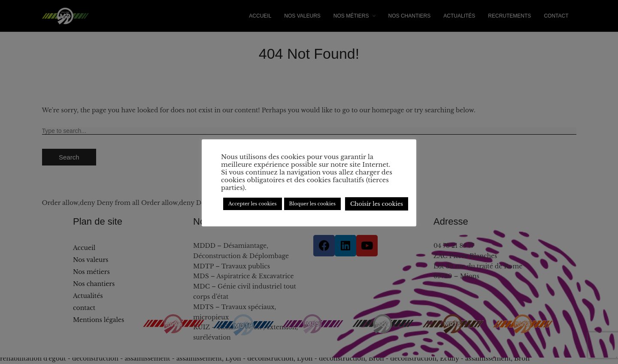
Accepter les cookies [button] (253, 204)
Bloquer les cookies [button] (312, 204)
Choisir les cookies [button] (377, 204)
